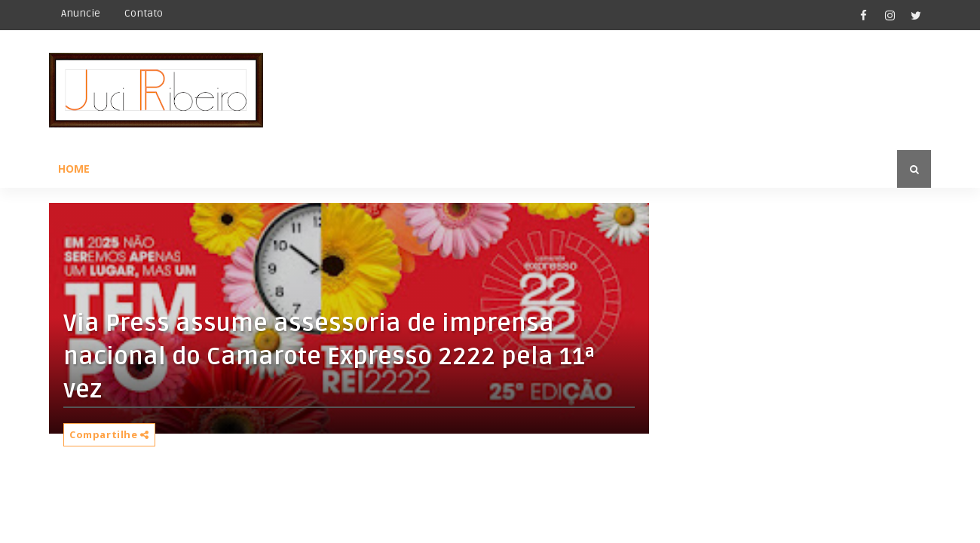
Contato (144, 13)
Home (74, 169)
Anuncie (81, 13)
